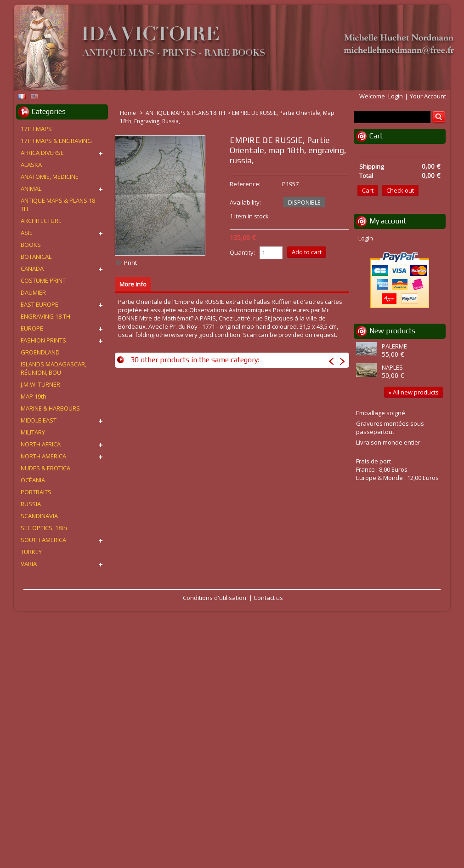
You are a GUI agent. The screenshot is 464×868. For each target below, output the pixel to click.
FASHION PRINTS (43, 340)
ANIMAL (31, 188)
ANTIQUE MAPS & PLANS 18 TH (185, 113)
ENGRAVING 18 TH (45, 316)
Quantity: (242, 252)
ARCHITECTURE (41, 221)
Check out (400, 190)
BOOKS (31, 245)
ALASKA (31, 165)
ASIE (27, 233)
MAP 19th (34, 396)
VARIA (29, 564)
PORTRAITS (36, 492)
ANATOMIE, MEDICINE (50, 177)
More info (133, 284)
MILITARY (33, 432)
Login (396, 96)
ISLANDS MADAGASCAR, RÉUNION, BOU (54, 368)
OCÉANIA (33, 480)
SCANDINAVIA (39, 516)
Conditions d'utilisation (215, 598)
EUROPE (32, 328)
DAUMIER (33, 292)
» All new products (414, 392)
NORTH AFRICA (41, 444)
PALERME (394, 346)
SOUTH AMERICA (43, 540)
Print (130, 263)
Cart (376, 136)
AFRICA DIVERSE (42, 153)
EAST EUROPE (40, 304)
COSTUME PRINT (43, 280)
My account (388, 221)
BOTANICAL (36, 257)
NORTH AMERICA (43, 456)
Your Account (428, 96)
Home (129, 113)
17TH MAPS (36, 129)
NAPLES (392, 367)
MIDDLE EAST (39, 420)
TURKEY (31, 552)
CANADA (32, 268)
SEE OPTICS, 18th (44, 528)
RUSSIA (31, 504)
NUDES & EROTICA (45, 468)
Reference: (245, 184)
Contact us (268, 598)
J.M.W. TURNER (40, 384)
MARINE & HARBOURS (50, 408)
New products (392, 331)
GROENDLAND (40, 352)
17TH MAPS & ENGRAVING (56, 141)
